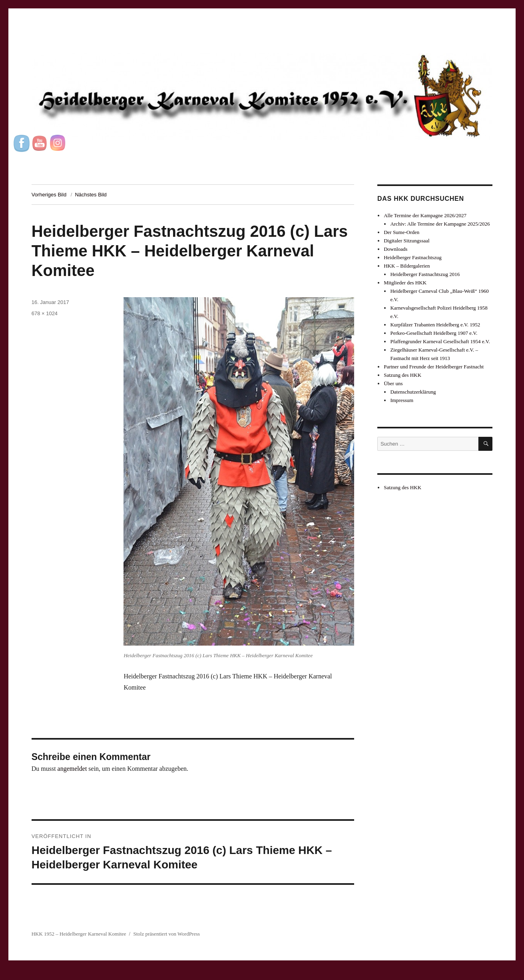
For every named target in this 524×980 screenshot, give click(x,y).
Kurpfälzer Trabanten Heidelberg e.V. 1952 (435, 325)
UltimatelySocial (316, 974)
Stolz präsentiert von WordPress (166, 934)
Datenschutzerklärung (413, 392)
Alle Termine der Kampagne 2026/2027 (425, 215)
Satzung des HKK (402, 375)
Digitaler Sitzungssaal (406, 241)
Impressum (402, 400)
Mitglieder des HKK (405, 283)
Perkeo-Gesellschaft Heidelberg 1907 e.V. (434, 333)
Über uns (393, 383)
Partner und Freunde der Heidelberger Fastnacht (434, 367)
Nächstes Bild (91, 195)
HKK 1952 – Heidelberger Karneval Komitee (79, 934)
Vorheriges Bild (49, 195)
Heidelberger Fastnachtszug (413, 257)
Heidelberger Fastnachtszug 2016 (425, 274)
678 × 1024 (45, 313)
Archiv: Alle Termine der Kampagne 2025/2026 (440, 224)
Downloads (395, 249)
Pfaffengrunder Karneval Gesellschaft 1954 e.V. (440, 341)
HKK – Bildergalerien (407, 266)
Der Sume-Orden (401, 232)
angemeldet (72, 769)
